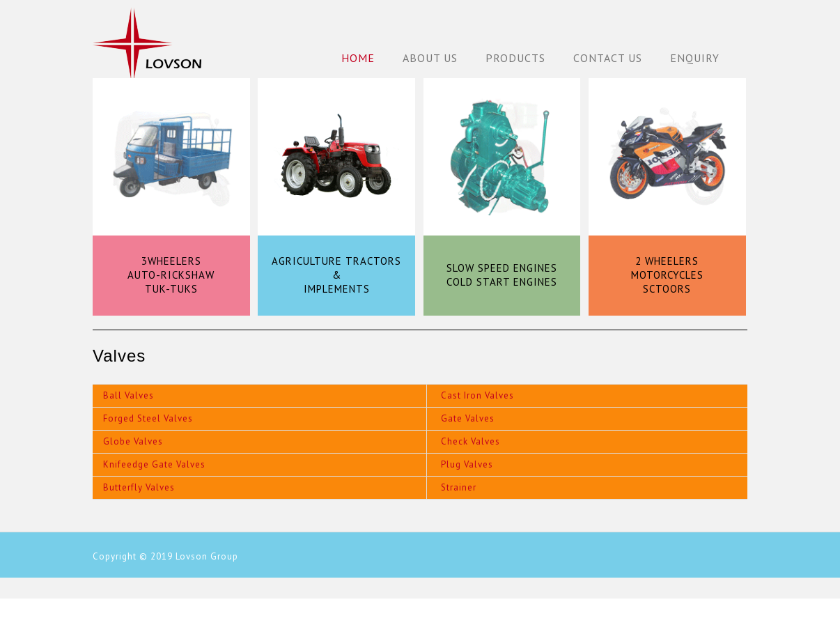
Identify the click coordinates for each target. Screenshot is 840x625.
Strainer (459, 487)
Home (358, 58)
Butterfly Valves (139, 487)
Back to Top (821, 606)
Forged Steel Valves (148, 418)
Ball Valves (129, 395)
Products (515, 58)
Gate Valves (468, 418)
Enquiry (695, 58)
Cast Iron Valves (477, 395)
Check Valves (470, 441)
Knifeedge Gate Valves (154, 464)
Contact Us (608, 58)
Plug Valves (467, 464)
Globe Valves (133, 441)
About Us (430, 58)
